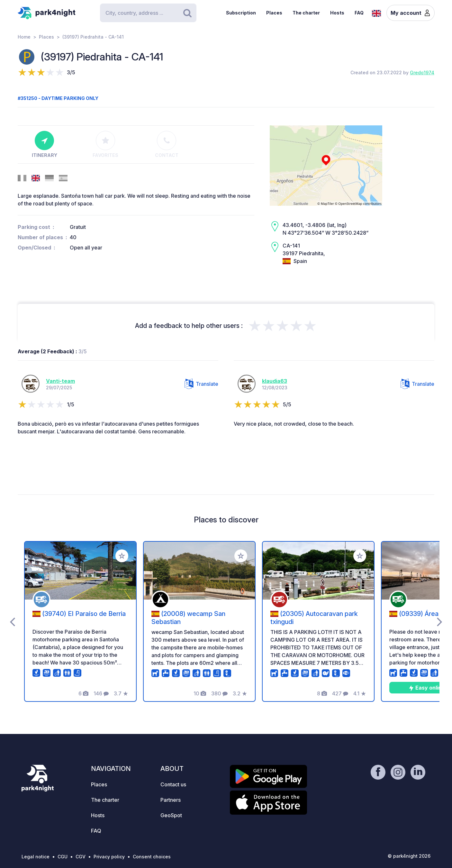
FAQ (359, 13)
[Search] (148, 13)
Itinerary (45, 144)
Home (24, 37)
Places (274, 13)
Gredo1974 (422, 72)
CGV (81, 857)
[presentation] (12, 621)
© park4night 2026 (409, 856)
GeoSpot (171, 815)
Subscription (241, 13)
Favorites (105, 144)
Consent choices (152, 857)
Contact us (173, 784)
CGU (63, 857)
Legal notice (36, 857)
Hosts (337, 13)
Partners (171, 800)
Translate (201, 384)
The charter (306, 13)
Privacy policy (109, 857)
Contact (167, 144)
